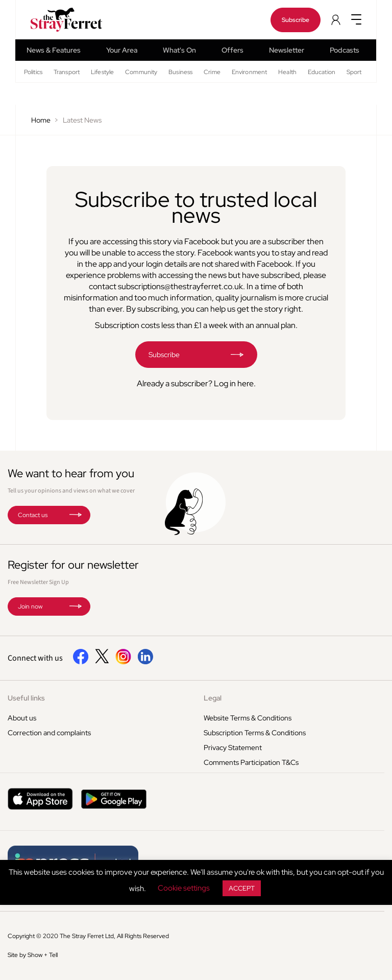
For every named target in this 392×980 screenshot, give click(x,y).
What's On (179, 50)
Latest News (82, 120)
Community (141, 72)
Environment (249, 72)
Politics (33, 72)
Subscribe (296, 20)
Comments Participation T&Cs (251, 762)
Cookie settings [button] (184, 888)
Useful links (26, 698)
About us (22, 718)
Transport (67, 72)
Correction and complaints (49, 733)
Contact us (33, 515)
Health (287, 72)
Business (180, 72)
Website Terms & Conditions (248, 718)
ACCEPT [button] (242, 888)
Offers (232, 50)
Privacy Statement (233, 748)
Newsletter (287, 50)
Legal (213, 698)
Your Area (122, 50)
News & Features (54, 50)
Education (322, 72)
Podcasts (345, 50)
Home (41, 120)
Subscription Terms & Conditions (255, 733)
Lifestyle (102, 72)
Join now (30, 606)
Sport (354, 72)
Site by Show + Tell (33, 955)
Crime (212, 72)
